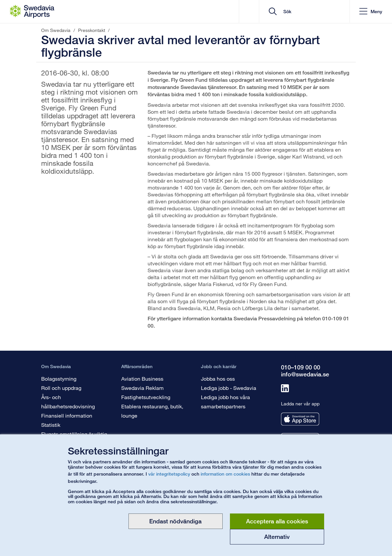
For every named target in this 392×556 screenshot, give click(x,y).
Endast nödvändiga (175, 521)
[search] (305, 12)
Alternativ (277, 537)
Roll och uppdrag (61, 388)
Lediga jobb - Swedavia (229, 388)
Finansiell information (67, 415)
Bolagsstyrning (59, 379)
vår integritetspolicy (169, 474)
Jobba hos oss (218, 379)
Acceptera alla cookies (277, 521)
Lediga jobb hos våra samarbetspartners (225, 402)
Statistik (51, 425)
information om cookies (225, 474)
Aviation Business (142, 379)
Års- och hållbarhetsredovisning (68, 402)
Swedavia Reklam (142, 388)
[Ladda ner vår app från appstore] (300, 419)
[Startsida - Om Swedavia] (32, 12)
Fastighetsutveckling (146, 397)
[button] (370, 12)
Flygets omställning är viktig (74, 434)
